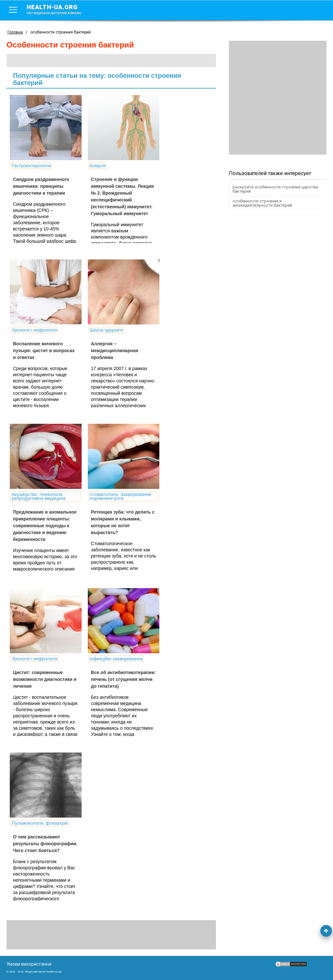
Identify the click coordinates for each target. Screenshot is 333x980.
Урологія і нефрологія (35, 330)
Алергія (97, 166)
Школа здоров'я (106, 330)
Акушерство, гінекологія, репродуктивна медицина (39, 496)
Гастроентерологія (31, 166)
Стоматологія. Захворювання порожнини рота (120, 496)
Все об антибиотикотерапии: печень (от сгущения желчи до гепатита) (123, 679)
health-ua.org (59, 9)
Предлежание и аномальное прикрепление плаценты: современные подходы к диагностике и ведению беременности (45, 526)
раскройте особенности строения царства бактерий (275, 189)
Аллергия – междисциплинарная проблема (114, 351)
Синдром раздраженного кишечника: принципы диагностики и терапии (41, 186)
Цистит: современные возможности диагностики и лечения (45, 679)
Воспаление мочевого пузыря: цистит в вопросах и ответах (44, 351)
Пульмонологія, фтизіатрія (40, 823)
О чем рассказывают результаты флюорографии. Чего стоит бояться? (45, 844)
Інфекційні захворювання (116, 659)
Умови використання (29, 964)
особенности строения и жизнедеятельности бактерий (262, 203)
